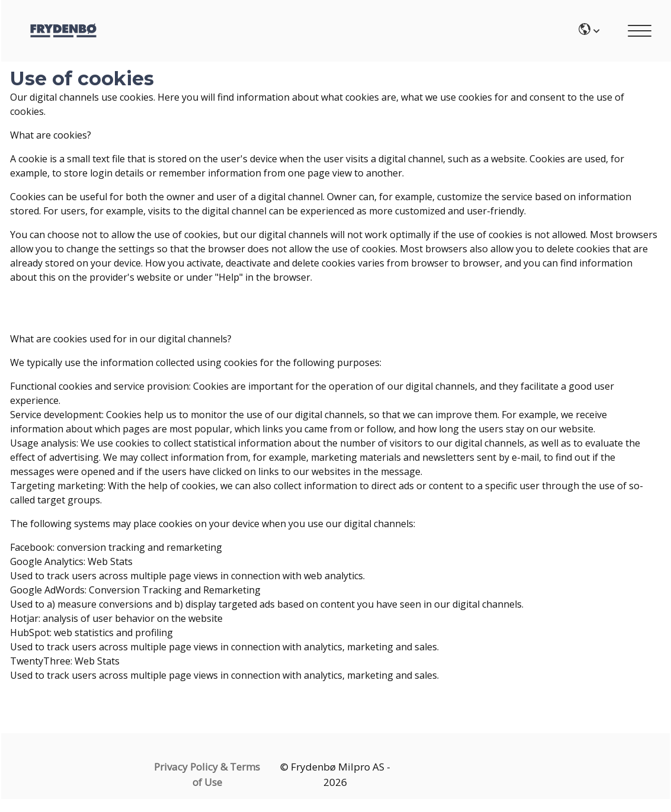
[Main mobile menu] (640, 33)
